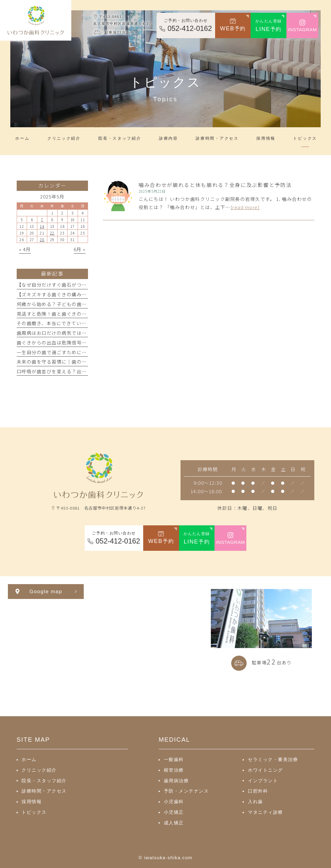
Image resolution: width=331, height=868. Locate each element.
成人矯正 (174, 823)
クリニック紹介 (39, 770)
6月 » (80, 249)
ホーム (29, 759)
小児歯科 (174, 801)
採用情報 (32, 801)
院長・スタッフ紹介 (44, 781)
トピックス (34, 812)
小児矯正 (174, 812)
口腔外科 (258, 791)
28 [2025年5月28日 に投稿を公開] (42, 239)
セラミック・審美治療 (273, 759)
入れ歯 (255, 801)
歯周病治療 (176, 781)
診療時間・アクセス (44, 791)
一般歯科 (174, 759)
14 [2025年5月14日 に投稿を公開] (42, 226)
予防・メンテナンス (186, 791)
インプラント (263, 781)
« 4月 (25, 249)
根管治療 (174, 770)
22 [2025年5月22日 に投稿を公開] (52, 233)
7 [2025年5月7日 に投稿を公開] (42, 219)
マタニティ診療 (265, 812)
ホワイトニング (265, 770)
